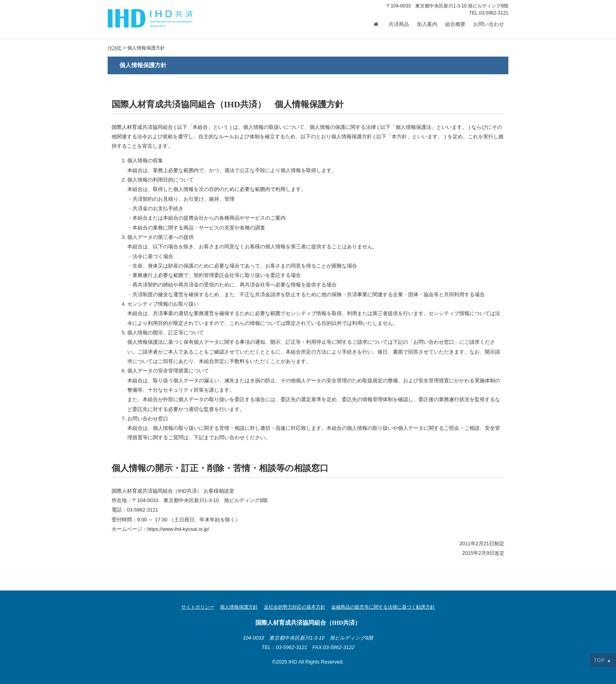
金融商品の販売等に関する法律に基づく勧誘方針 (383, 607)
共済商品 (399, 24)
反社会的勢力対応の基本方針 (295, 607)
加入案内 (427, 24)
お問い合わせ (489, 24)
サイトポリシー (198, 607)
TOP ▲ (603, 660)
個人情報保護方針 (239, 607)
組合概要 (455, 24)
